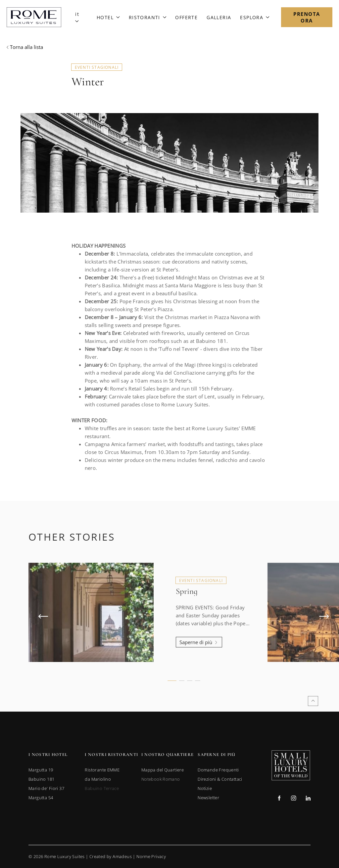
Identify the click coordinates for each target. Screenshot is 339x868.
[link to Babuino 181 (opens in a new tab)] (41, 779)
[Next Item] (324, 632)
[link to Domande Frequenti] (218, 770)
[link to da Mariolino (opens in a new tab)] (98, 779)
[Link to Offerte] (186, 17)
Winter (88, 82)
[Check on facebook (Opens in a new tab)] (279, 799)
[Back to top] (313, 701)
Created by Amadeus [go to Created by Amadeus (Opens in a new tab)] (111, 856)
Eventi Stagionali (97, 67)
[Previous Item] (43, 632)
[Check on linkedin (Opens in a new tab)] (308, 799)
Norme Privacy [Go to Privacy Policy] (151, 856)
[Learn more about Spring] (199, 658)
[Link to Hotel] (108, 17)
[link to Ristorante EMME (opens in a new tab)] (102, 770)
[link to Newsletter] (208, 798)
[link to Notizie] (205, 788)
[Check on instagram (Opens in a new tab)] (293, 799)
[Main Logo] (34, 17)
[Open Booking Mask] (307, 17)
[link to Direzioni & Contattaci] (220, 779)
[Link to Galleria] (219, 17)
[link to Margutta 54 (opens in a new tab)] (41, 798)
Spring (187, 607)
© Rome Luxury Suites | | (97, 856)
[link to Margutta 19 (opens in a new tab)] (41, 770)
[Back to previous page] (25, 47)
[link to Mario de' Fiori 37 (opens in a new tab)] (46, 788)
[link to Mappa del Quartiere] (163, 770)
